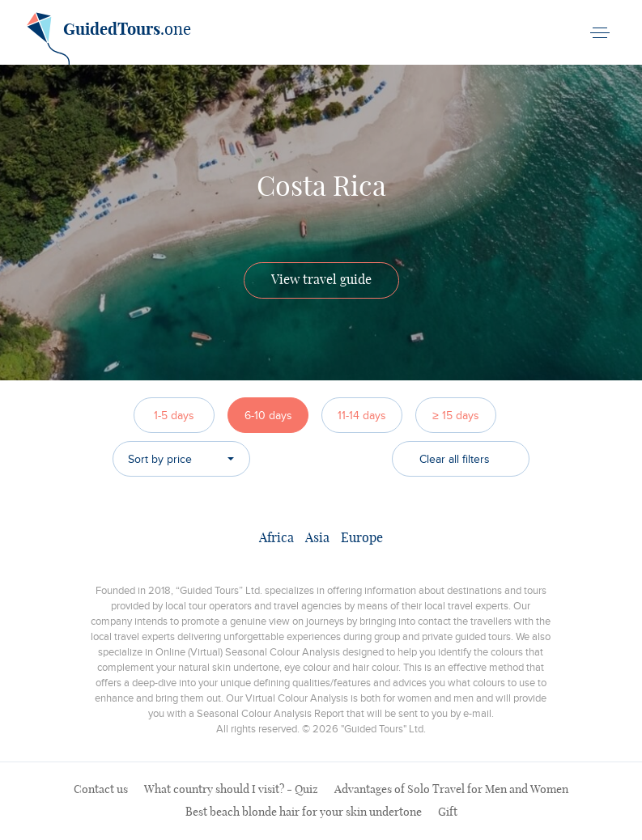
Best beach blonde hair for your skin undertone (304, 812)
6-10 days (268, 416)
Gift (448, 812)
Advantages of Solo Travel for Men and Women (451, 790)
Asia (317, 538)
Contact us (101, 790)
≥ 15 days (456, 416)
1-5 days (174, 416)
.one (109, 36)
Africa (276, 538)
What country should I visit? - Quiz (231, 790)
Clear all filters (455, 459)
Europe (362, 538)
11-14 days (362, 416)
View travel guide (321, 280)
